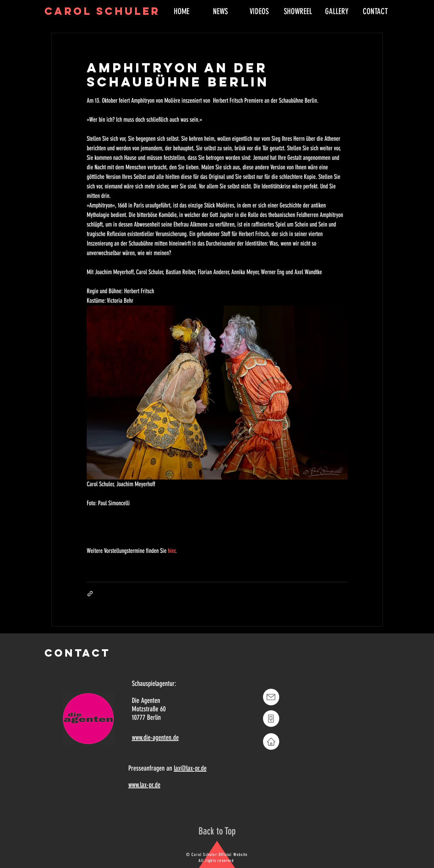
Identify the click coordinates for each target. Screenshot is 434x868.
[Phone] (271, 719)
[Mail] (271, 697)
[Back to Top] (217, 831)
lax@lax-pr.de (190, 768)
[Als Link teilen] (90, 594)
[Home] (271, 742)
